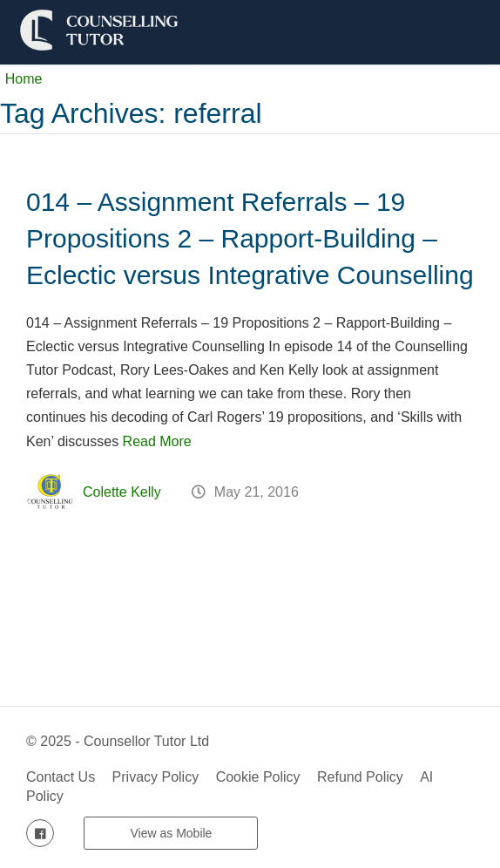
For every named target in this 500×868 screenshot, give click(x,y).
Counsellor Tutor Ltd (146, 741)
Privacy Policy (156, 777)
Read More (157, 441)
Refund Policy (360, 777)
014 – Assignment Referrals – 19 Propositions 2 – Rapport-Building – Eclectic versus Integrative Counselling (250, 238)
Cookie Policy (258, 777)
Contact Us (61, 777)
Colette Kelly (122, 492)
